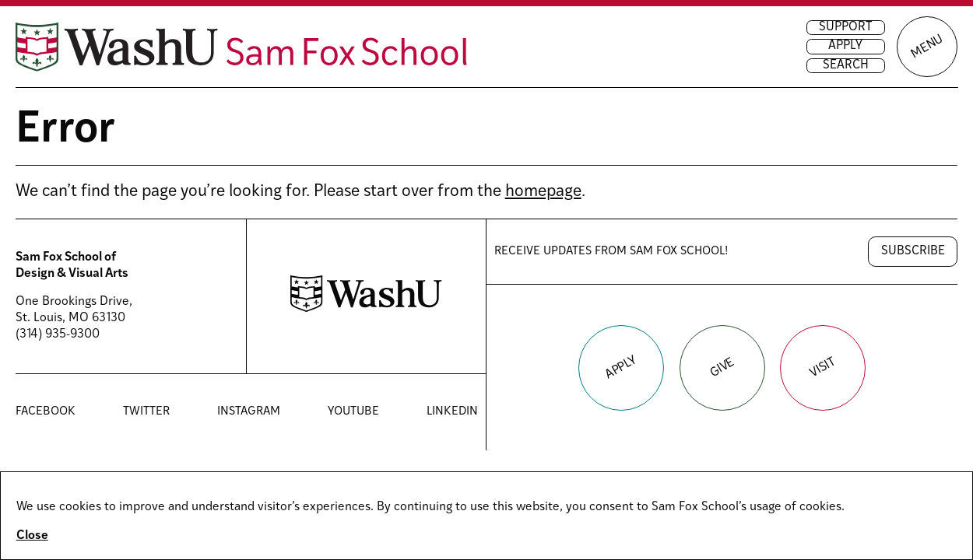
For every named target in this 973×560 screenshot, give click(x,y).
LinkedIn (452, 412)
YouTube (353, 412)
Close (32, 536)
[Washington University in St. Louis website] (366, 309)
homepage (543, 192)
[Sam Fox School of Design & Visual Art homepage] (241, 47)
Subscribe (913, 251)
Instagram (249, 412)
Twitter (146, 412)
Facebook (46, 412)
